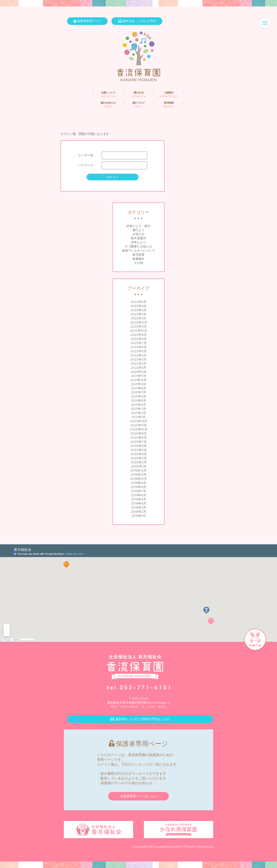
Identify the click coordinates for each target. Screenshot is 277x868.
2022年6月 (139, 347)
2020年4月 (139, 454)
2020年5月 (139, 450)
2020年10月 (139, 429)
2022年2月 (138, 364)
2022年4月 (138, 355)
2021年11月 (139, 376)
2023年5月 (138, 302)
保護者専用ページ (87, 21)
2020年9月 (138, 433)
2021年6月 (139, 396)
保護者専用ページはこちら (138, 796)
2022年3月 (138, 359)
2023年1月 (138, 318)
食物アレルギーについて (138, 251)
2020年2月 (139, 462)
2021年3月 (138, 409)
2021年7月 (139, 392)
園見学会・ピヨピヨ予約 (137, 21)
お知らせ (138, 234)
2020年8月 (138, 438)
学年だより (138, 242)
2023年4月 (138, 306)
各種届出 (138, 259)
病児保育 (138, 255)
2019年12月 (138, 470)
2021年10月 (138, 380)
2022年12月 (139, 322)
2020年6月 (138, 446)
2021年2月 (138, 413)
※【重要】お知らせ (138, 246)
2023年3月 (138, 310)
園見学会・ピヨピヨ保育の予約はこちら (140, 719)
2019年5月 (139, 499)
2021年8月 (139, 388)
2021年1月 (138, 417)
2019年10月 (139, 479)
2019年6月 (138, 495)
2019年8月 (138, 487)
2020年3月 (139, 458)
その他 (138, 263)
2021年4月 (138, 405)
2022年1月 (138, 368)
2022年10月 (138, 331)
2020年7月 (138, 442)
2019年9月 (138, 483)
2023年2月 (138, 314)
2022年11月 (139, 327)
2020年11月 (138, 425)
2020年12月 (138, 421)
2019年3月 (139, 508)
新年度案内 (138, 238)
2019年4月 (139, 503)
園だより (138, 230)
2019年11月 (138, 475)
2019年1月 (139, 516)
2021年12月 (139, 372)
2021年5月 (138, 401)
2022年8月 (139, 339)
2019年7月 (138, 491)
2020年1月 (139, 466)
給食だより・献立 (138, 226)
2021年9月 (139, 384)
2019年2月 (139, 512)
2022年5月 (138, 351)
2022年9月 (139, 335)
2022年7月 (139, 343)
